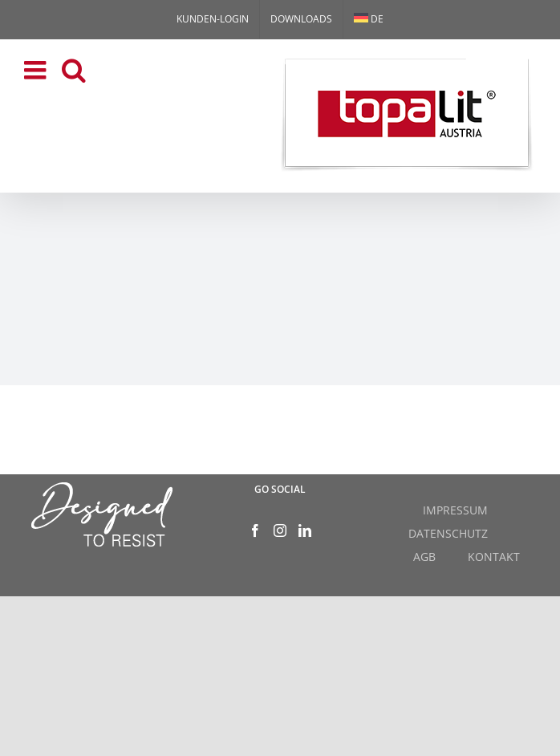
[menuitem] (369, 19)
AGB (424, 557)
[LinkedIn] (305, 530)
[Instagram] (280, 530)
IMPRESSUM (455, 510)
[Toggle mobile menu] (37, 70)
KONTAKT (494, 557)
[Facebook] (255, 530)
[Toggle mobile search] (74, 70)
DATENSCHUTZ (448, 533)
